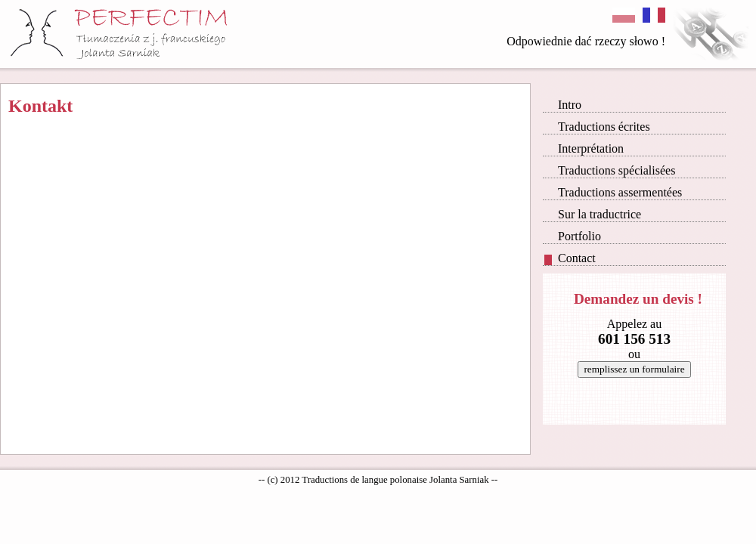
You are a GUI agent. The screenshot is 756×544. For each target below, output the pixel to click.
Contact (570, 259)
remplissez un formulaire (634, 369)
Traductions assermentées (613, 192)
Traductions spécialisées (610, 170)
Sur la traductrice (593, 214)
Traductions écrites (597, 127)
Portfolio (573, 236)
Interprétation (584, 148)
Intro (563, 105)
